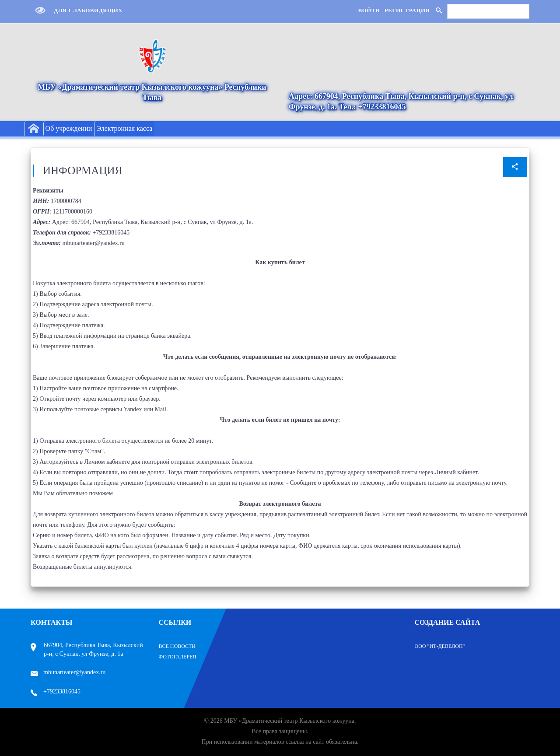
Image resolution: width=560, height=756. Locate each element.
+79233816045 (56, 691)
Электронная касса (124, 128)
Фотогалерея (178, 657)
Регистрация (407, 10)
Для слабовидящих (77, 10)
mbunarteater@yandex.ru (68, 672)
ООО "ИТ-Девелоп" (440, 646)
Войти (369, 10)
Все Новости (177, 646)
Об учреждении (69, 128)
